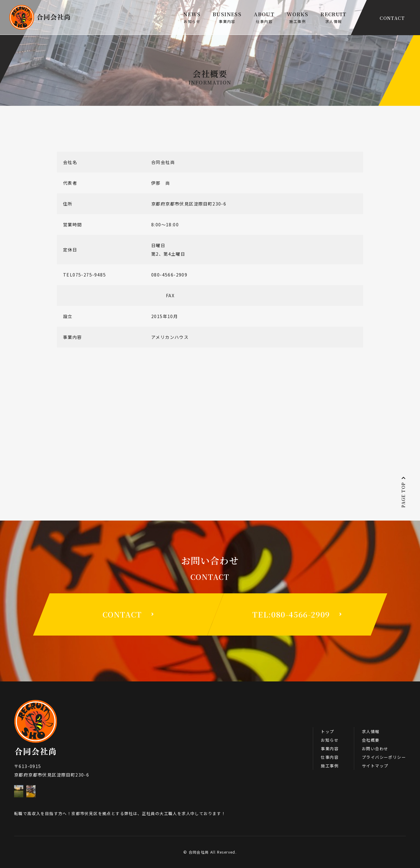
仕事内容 (330, 757)
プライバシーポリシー (384, 757)
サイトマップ (375, 766)
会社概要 (371, 740)
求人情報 (371, 731)
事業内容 (330, 749)
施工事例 (330, 766)
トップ (327, 731)
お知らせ (330, 740)
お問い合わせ (375, 749)
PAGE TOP (403, 492)
